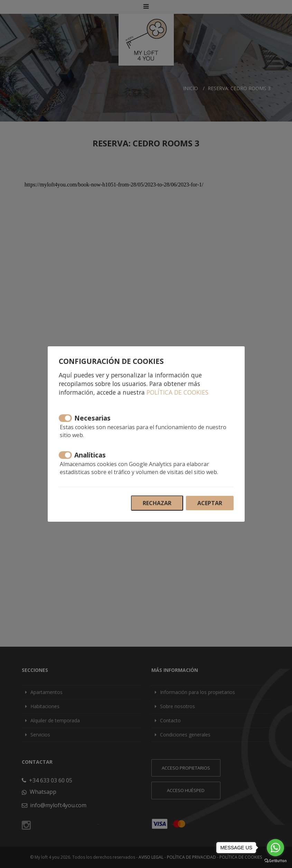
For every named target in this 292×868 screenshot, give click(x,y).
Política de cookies (177, 392)
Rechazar (157, 503)
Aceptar (210, 503)
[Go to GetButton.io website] (275, 861)
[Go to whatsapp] (275, 848)
